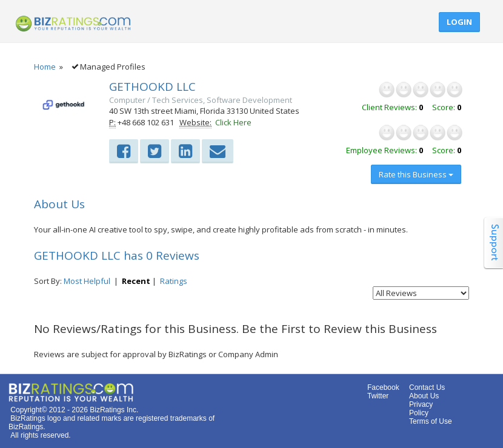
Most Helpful (87, 281)
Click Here (233, 122)
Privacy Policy (421, 409)
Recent (136, 281)
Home (45, 67)
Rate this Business (416, 174)
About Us (424, 396)
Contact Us (427, 387)
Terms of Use (431, 421)
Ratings (174, 281)
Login (459, 22)
